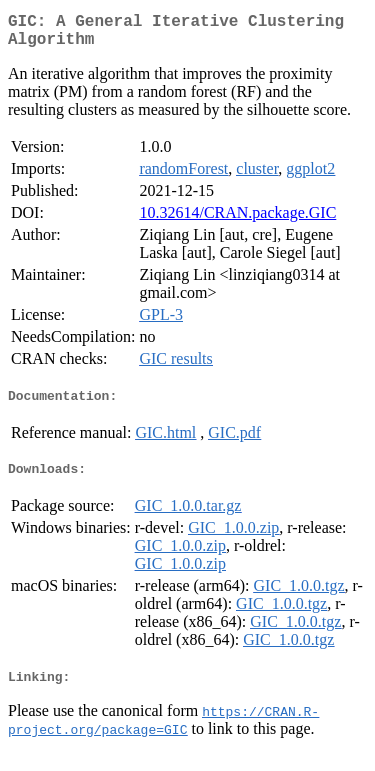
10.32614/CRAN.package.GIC (237, 220)
